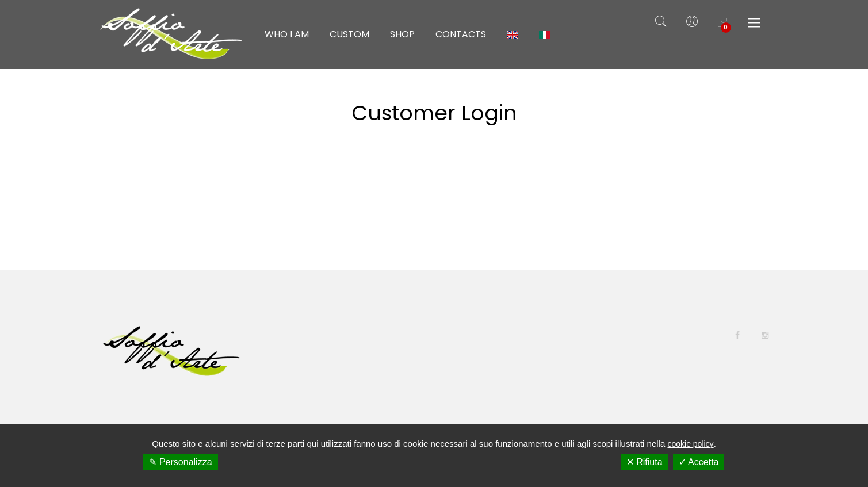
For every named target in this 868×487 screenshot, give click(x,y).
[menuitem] (513, 34)
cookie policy (690, 444)
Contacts (461, 34)
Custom (349, 34)
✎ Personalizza (180, 462)
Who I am (287, 34)
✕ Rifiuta (645, 462)
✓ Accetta (699, 462)
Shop (402, 34)
